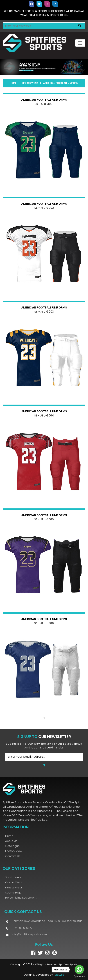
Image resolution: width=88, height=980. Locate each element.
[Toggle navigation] (80, 43)
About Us (11, 841)
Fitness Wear (14, 887)
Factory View (14, 851)
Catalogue (12, 846)
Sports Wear (30, 83)
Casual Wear (14, 882)
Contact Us (13, 856)
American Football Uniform (61, 83)
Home (13, 83)
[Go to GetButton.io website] (79, 976)
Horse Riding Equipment (21, 898)
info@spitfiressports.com (29, 934)
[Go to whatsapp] (79, 970)
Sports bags (13, 892)
